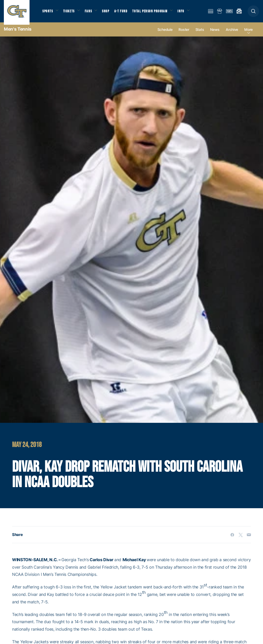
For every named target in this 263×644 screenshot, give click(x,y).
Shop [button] (110, 13)
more (248, 34)
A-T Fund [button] (126, 13)
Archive (232, 34)
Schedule (165, 34)
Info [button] (188, 13)
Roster (184, 34)
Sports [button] (48, 13)
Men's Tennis (18, 33)
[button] (253, 13)
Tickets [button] (71, 13)
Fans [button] (92, 13)
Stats (200, 34)
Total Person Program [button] (156, 13)
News (215, 34)
